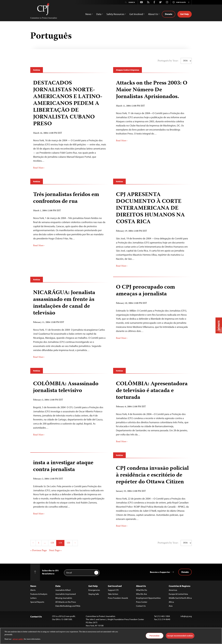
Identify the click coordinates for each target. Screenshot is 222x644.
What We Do (142, 590)
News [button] (88, 14)
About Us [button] (153, 14)
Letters (33, 598)
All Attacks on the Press (66, 602)
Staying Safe (94, 594)
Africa (171, 602)
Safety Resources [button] (115, 14)
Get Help (185, 14)
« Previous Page (39, 551)
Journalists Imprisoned (65, 594)
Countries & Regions (180, 586)
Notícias (37, 70)
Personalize (154, 636)
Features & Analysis (39, 594)
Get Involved (115, 586)
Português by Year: (168, 61)
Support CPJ (113, 590)
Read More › (39, 168)
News (33, 586)
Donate (169, 14)
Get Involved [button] (136, 14)
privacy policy (18, 639)
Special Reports (37, 602)
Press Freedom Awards (118, 598)
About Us (141, 586)
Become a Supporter (160, 572)
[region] (111, 636)
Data (58, 586)
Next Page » (55, 551)
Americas (173, 590)
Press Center (142, 602)
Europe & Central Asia (178, 594)
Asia (171, 606)
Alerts (33, 590)
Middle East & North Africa (180, 598)
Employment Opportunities (148, 598)
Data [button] (99, 14)
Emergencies (94, 590)
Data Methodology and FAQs (68, 606)
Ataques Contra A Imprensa (127, 70)
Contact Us (141, 606)
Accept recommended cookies (180, 636)
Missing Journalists (64, 598)
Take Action (113, 594)
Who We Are (142, 594)
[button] (189, 2)
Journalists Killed (63, 590)
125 (68, 543)
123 (52, 543)
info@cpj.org (186, 616)
